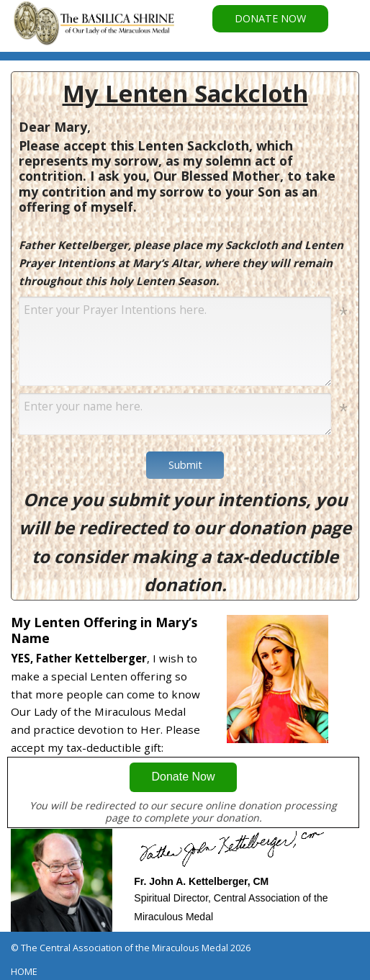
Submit (185, 465)
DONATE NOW (270, 18)
